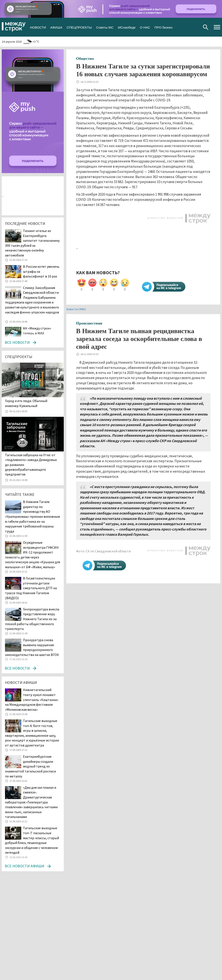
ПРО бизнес (163, 27)
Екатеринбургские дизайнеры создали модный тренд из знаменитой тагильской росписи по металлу (30, 766)
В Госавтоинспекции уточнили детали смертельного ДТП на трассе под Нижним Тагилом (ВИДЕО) (31, 588)
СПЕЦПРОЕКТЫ (79, 27)
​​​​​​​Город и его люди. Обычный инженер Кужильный (26, 403)
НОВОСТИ (38, 27)
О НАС (145, 27)
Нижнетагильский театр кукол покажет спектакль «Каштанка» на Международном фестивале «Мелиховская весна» (32, 699)
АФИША (56, 27)
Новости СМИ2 (76, 309)
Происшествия (89, 323)
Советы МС (105, 27)
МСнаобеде (127, 27)
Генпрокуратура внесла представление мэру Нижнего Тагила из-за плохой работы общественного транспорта (32, 619)
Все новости (17, 342)
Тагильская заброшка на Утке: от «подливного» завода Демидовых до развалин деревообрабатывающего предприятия (31, 465)
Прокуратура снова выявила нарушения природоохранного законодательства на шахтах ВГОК (32, 647)
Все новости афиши (24, 866)
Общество (85, 58)
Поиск (206, 27)
